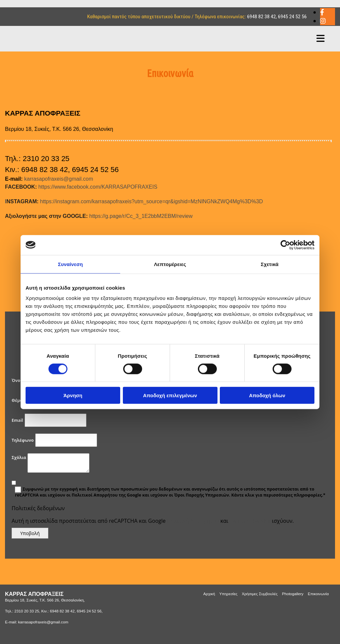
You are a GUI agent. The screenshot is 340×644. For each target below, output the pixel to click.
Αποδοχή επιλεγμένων (170, 395)
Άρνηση (73, 395)
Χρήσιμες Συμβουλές (260, 594)
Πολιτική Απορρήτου (193, 521)
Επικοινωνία (318, 594)
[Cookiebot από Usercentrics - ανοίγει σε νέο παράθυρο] (285, 245)
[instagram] (323, 21)
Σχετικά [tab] (269, 264)
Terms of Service (250, 521)
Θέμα (17, 400)
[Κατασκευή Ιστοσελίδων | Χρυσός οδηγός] (10, 634)
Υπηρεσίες (229, 594)
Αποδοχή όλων (267, 395)
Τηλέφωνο (23, 440)
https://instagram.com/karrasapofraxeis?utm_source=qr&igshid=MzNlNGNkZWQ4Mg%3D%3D (134, 201)
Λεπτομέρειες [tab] (170, 264)
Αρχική (209, 594)
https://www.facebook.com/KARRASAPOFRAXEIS (81, 187)
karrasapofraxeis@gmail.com (59, 179)
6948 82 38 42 (261, 17)
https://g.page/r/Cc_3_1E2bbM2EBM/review (99, 216)
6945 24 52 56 (292, 17)
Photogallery (293, 594)
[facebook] (322, 12)
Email (17, 420)
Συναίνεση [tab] (70, 264)
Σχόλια (19, 458)
